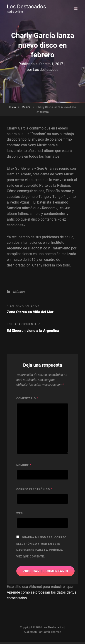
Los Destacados (26, 7)
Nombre (24, 465)
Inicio (13, 107)
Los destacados (46, 70)
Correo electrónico (34, 489)
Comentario (27, 398)
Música (26, 107)
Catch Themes (52, 632)
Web (20, 513)
